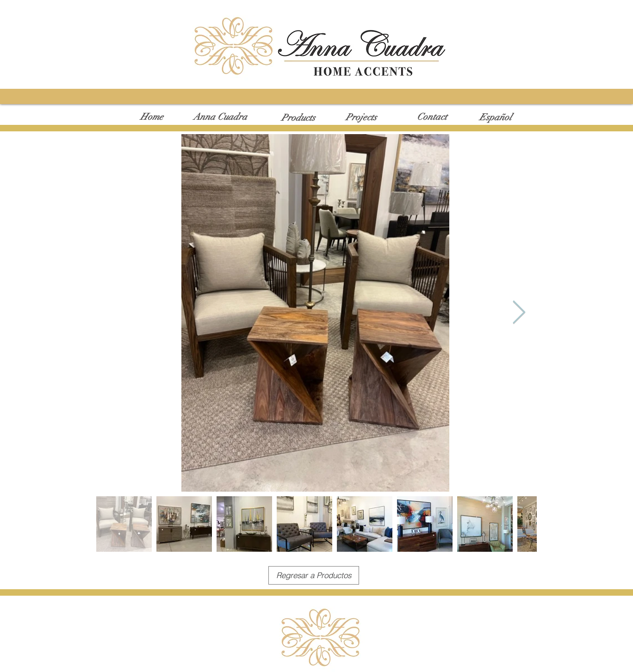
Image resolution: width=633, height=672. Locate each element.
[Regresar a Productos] (314, 575)
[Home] (152, 117)
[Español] (496, 117)
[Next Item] (519, 313)
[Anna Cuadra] (220, 117)
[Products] (298, 118)
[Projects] (361, 117)
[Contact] (432, 117)
